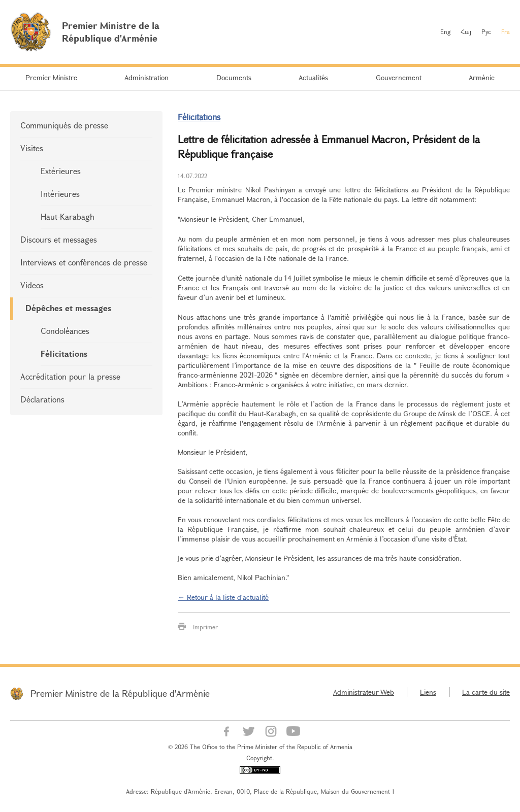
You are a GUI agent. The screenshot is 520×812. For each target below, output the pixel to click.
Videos (32, 285)
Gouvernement (399, 77)
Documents (234, 77)
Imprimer (205, 627)
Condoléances (65, 331)
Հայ (466, 31)
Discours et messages (59, 239)
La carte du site (486, 692)
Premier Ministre (51, 77)
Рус (486, 31)
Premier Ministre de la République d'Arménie (120, 693)
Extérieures (61, 171)
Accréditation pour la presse (70, 376)
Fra (506, 31)
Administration (147, 77)
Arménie (482, 77)
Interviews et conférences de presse (84, 262)
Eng (445, 31)
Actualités (313, 77)
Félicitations (64, 353)
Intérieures (60, 194)
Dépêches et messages (68, 308)
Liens (428, 692)
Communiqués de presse (64, 125)
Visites (32, 148)
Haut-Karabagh (68, 216)
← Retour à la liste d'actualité (223, 597)
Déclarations (42, 399)
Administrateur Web (364, 692)
